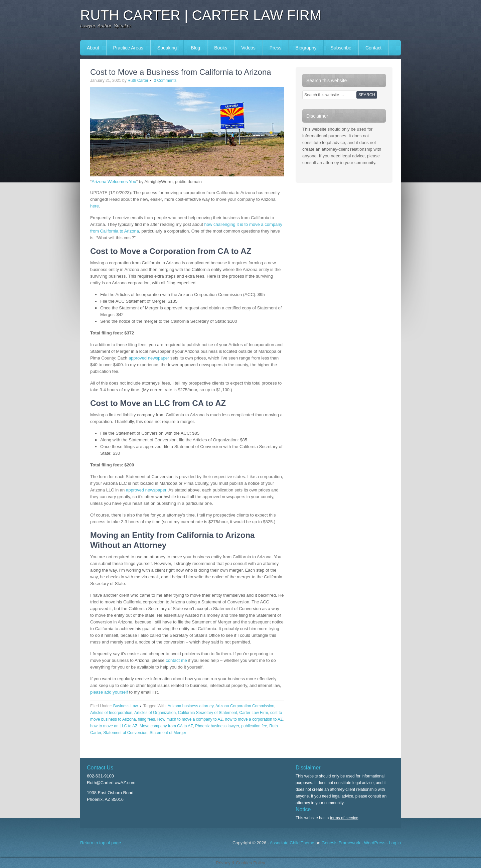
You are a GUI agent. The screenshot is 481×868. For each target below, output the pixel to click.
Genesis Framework (341, 843)
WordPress (375, 843)
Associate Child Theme (292, 843)
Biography (306, 48)
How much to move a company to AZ (190, 719)
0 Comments (165, 81)
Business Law (126, 706)
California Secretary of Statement (208, 713)
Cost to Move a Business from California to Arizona (181, 72)
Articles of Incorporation (111, 713)
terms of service (344, 818)
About (93, 48)
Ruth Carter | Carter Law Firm (201, 15)
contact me (176, 660)
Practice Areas (128, 48)
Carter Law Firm (254, 713)
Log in (395, 843)
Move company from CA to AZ (166, 726)
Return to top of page (101, 843)
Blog (195, 48)
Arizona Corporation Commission (245, 706)
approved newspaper (149, 358)
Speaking (167, 48)
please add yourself (109, 692)
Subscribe (341, 48)
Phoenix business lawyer (217, 726)
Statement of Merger (168, 733)
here (95, 206)
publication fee (254, 726)
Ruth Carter (138, 81)
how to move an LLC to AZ (114, 726)
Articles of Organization (155, 713)
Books (221, 48)
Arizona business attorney (191, 706)
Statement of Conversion (125, 733)
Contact (373, 48)
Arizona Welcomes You (114, 182)
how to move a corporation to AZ (254, 719)
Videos (248, 48)
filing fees (146, 719)
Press (276, 48)
